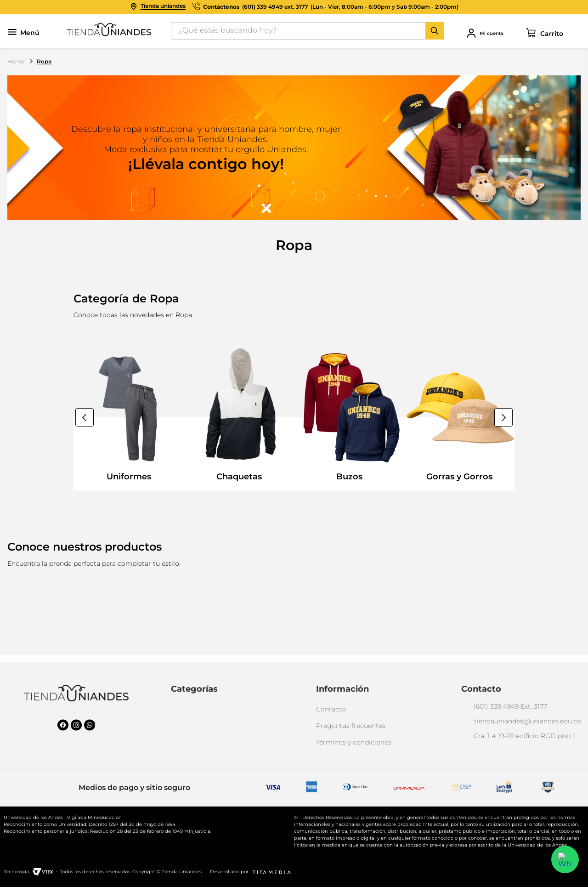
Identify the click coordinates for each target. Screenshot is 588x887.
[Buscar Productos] (435, 31)
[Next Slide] (503, 417)
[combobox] (308, 31)
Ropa (44, 61)
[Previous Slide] (85, 417)
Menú (24, 33)
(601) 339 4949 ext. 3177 (275, 7)
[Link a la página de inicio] (17, 62)
